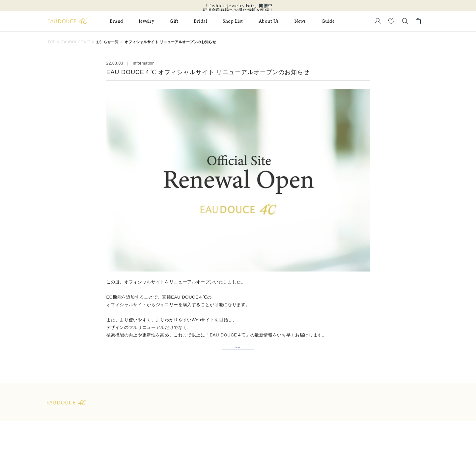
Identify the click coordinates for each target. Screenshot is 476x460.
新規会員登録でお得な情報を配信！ (238, 10)
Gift (174, 21)
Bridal (200, 21)
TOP (52, 42)
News (300, 21)
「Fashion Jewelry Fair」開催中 (238, 6)
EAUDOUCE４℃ (76, 42)
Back (238, 359)
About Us (269, 21)
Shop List (233, 21)
